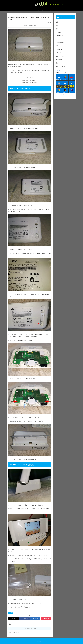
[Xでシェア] (14, 619)
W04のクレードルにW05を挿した (30, 82)
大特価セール (59, 71)
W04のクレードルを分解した (29, 80)
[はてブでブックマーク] (35, 619)
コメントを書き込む (30, 629)
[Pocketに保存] (46, 619)
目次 (28, 77)
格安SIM (11, 613)
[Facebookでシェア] (24, 619)
